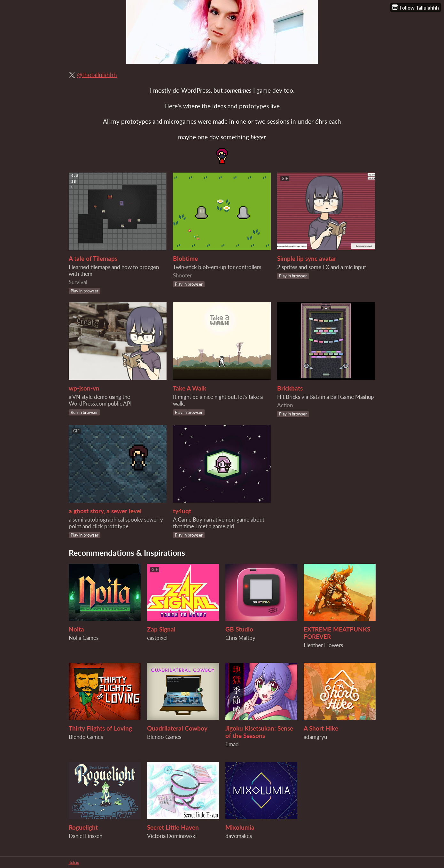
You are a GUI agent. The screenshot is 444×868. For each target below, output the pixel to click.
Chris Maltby (240, 638)
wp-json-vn (84, 388)
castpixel (157, 638)
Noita (76, 629)
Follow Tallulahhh (415, 7)
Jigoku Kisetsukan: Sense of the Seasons (259, 732)
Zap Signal (161, 629)
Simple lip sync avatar (307, 258)
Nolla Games (84, 638)
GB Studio (239, 629)
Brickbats (290, 388)
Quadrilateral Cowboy (177, 728)
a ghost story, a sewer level (105, 511)
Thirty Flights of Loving (100, 728)
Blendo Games (86, 737)
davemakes (239, 836)
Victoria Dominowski (172, 836)
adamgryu (315, 737)
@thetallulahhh (97, 75)
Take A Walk (190, 388)
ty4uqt (182, 511)
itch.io (74, 862)
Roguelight (83, 827)
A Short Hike (321, 728)
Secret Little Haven (173, 827)
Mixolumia (240, 827)
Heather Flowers (323, 645)
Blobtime (185, 258)
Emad (232, 744)
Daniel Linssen (86, 836)
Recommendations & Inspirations (127, 553)
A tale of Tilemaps (93, 258)
